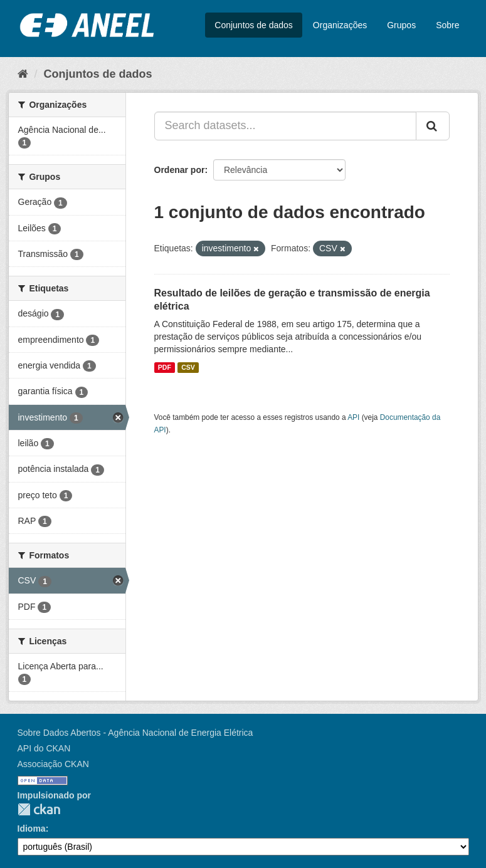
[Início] (23, 74)
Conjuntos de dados (254, 25)
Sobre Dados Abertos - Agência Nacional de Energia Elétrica (135, 733)
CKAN (39, 809)
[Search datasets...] (285, 126)
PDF (165, 367)
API (353, 417)
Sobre (447, 25)
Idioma (32, 829)
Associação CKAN (53, 764)
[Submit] (433, 126)
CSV (188, 367)
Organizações (340, 25)
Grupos (401, 25)
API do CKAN (44, 748)
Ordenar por (180, 170)
